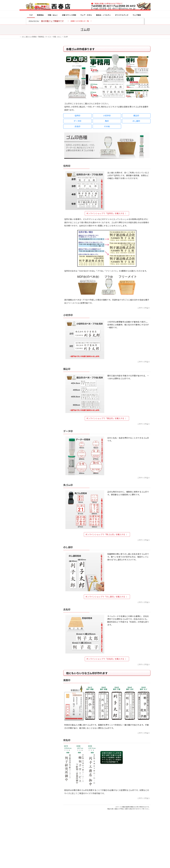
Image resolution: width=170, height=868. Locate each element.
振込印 (136, 116)
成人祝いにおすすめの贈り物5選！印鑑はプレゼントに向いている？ (42, 231)
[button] (80, 21)
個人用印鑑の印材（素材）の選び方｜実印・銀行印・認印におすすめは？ (42, 184)
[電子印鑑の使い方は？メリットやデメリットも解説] (24, 199)
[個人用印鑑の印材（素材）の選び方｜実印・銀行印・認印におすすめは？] (24, 184)
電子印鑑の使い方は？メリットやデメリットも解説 (42, 198)
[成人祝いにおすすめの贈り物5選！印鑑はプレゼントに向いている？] (24, 232)
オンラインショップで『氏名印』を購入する (107, 659)
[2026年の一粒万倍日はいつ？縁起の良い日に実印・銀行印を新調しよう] (24, 247)
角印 (107, 121)
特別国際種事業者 (38, 168)
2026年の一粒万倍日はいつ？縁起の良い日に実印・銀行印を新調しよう (43, 247)
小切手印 (107, 116)
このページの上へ (144, 308)
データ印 (77, 121)
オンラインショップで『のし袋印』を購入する (107, 597)
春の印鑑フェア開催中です (52, 21)
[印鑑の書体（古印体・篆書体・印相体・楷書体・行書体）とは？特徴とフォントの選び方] (24, 213)
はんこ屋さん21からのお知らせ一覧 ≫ (39, 100)
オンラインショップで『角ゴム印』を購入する (107, 534)
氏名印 (77, 126)
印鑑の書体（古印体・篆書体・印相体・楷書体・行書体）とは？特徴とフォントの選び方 (37, 91)
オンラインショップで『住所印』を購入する (107, 213)
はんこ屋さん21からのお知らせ (38, 61)
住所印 (77, 116)
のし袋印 (136, 121)
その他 (107, 126)
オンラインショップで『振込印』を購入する (107, 418)
